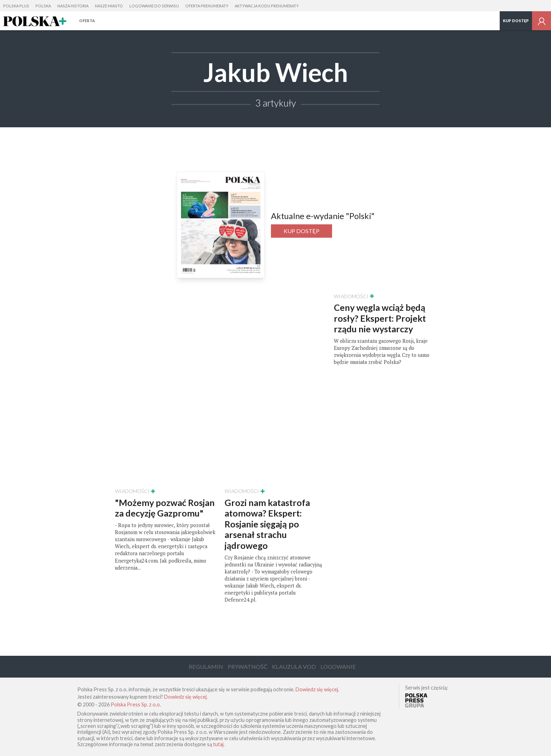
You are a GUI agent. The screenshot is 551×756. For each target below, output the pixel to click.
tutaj (218, 744)
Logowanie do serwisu (154, 6)
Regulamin (206, 667)
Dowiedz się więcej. (317, 689)
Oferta (87, 21)
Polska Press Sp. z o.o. (136, 704)
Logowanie (338, 667)
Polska (43, 6)
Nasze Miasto (109, 6)
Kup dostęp (516, 21)
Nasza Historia (73, 6)
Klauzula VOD (294, 667)
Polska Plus (16, 6)
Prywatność (248, 667)
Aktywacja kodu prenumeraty (267, 6)
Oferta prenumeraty (207, 6)
